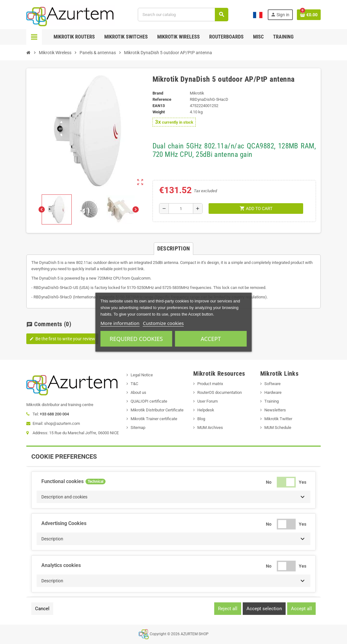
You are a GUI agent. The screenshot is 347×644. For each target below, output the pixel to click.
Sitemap (138, 428)
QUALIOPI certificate (149, 401)
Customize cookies (163, 323)
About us (138, 392)
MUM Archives (210, 428)
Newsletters (275, 410)
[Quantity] (181, 209)
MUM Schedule (278, 428)
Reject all (228, 609)
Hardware (273, 392)
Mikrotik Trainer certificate (154, 419)
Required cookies (136, 339)
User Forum (207, 401)
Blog (201, 419)
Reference (162, 99)
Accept (211, 339)
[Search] (183, 15)
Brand (158, 93)
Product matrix (210, 384)
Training (272, 401)
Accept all (301, 609)
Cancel (42, 609)
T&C (134, 384)
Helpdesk (206, 410)
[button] (173, 497)
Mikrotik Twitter (278, 419)
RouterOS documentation (220, 392)
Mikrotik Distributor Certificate (157, 410)
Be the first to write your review (62, 339)
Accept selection (264, 609)
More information (120, 323)
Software (272, 384)
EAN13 (159, 106)
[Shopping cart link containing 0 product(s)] (309, 15)
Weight (159, 112)
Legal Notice (142, 375)
